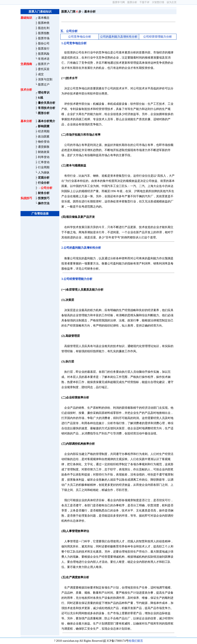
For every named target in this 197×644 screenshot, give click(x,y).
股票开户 (44, 64)
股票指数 (44, 33)
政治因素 (44, 137)
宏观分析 (44, 178)
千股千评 (144, 2)
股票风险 (44, 54)
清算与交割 (45, 79)
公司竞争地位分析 (80, 37)
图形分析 (44, 113)
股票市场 (44, 38)
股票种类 (44, 23)
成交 (41, 74)
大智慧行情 (158, 2)
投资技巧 (44, 198)
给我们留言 (136, 641)
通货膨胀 (44, 147)
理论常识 (44, 93)
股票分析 (132, 2)
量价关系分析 (47, 103)
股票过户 (44, 85)
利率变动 (44, 157)
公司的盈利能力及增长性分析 (119, 37)
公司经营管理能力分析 (158, 37)
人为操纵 (44, 173)
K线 (41, 98)
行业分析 (44, 183)
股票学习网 (119, 2)
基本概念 (44, 18)
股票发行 (44, 49)
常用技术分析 (47, 108)
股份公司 (44, 43)
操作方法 (44, 203)
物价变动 (44, 142)
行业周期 (44, 167)
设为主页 (172, 2)
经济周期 (44, 131)
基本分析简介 (47, 121)
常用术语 (44, 59)
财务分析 (44, 193)
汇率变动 (44, 162)
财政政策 (44, 152)
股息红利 (44, 28)
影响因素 (44, 126)
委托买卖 (44, 69)
